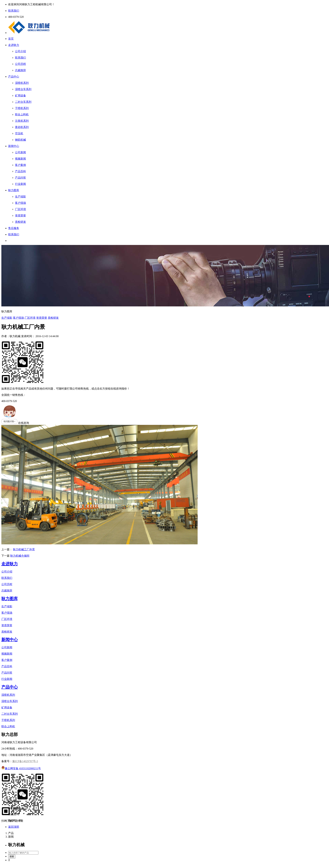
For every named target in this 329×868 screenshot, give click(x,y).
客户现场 (18, 318)
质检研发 (53, 318)
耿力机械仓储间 (20, 556)
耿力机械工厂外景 (24, 549)
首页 (11, 39)
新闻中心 (14, 146)
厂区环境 (30, 318)
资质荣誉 (42, 318)
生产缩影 (7, 318)
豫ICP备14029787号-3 (25, 761)
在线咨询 (15, 423)
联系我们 (14, 234)
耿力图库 (14, 190)
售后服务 (14, 228)
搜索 (12, 856)
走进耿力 (14, 45)
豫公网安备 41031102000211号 (21, 768)
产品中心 (14, 77)
